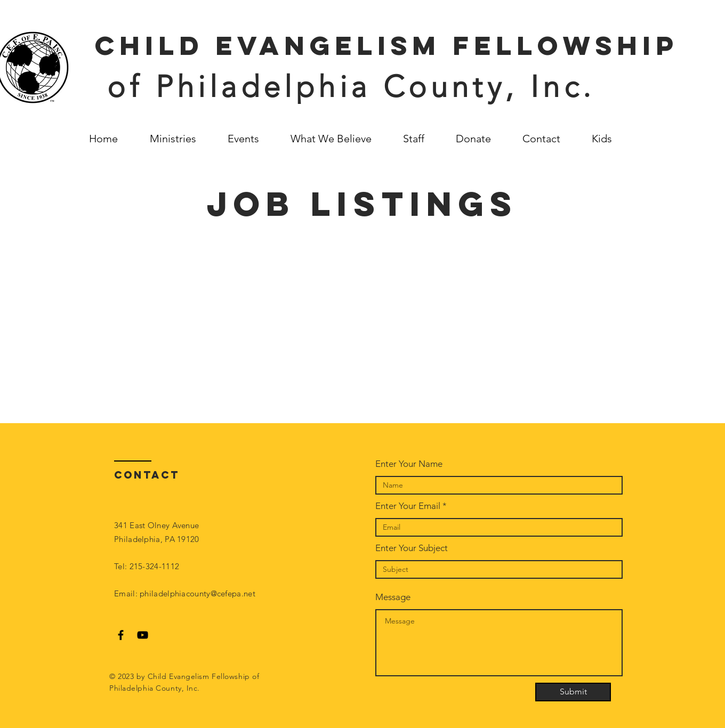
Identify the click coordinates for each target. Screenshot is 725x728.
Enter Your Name (409, 464)
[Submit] (573, 692)
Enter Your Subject (412, 548)
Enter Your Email (408, 506)
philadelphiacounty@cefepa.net (198, 593)
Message (393, 597)
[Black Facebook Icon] (121, 635)
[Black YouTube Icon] (143, 635)
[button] (610, 139)
